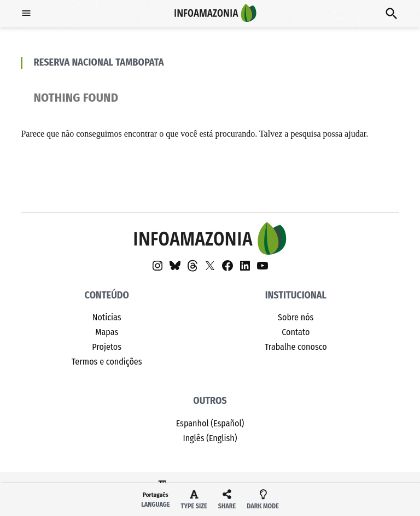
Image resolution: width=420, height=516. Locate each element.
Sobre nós (296, 317)
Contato (296, 332)
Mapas (107, 332)
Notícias (107, 317)
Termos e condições (107, 362)
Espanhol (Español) (210, 423)
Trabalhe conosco (296, 347)
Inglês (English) (210, 438)
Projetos (107, 347)
